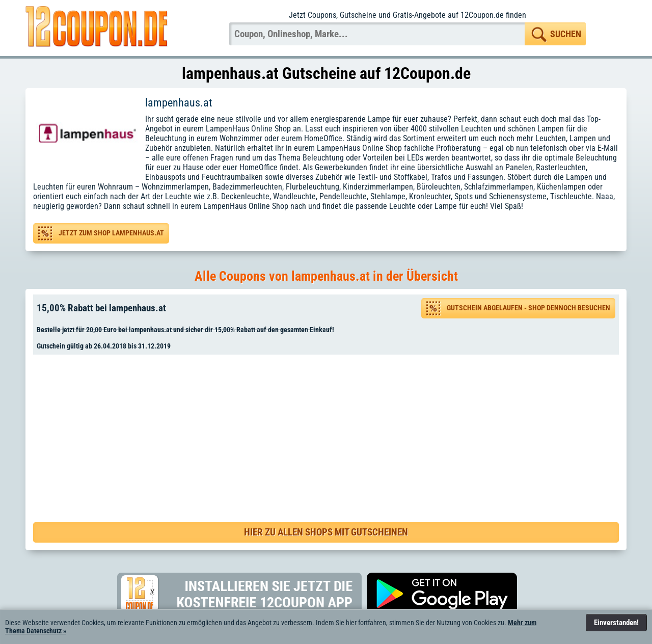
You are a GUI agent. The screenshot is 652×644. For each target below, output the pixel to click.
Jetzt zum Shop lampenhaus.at (111, 233)
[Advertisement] (330, 428)
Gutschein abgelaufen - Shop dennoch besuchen (528, 308)
